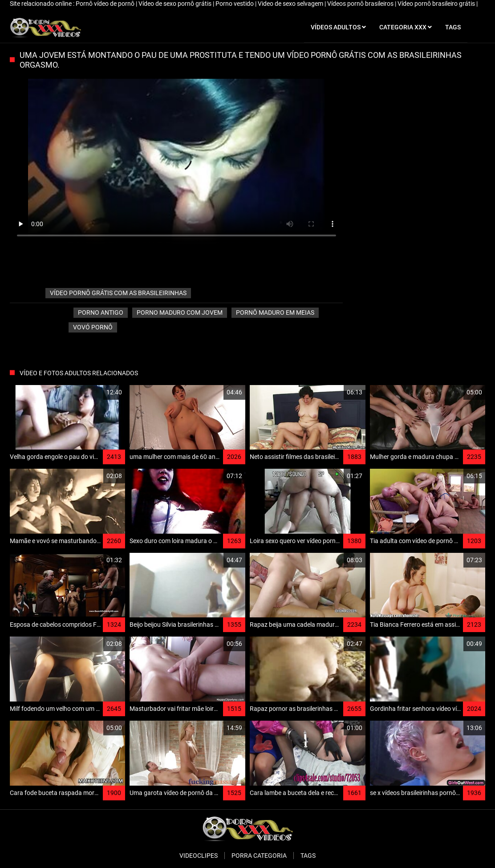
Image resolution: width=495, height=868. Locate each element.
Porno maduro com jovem (180, 312)
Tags (308, 856)
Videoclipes (199, 856)
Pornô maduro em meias (275, 312)
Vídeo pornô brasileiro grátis (437, 4)
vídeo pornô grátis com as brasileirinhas (118, 293)
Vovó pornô (93, 327)
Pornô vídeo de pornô (106, 4)
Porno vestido (235, 4)
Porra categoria (259, 856)
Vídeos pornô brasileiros (361, 4)
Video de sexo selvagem (291, 4)
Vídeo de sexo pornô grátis (176, 4)
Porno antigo (101, 312)
